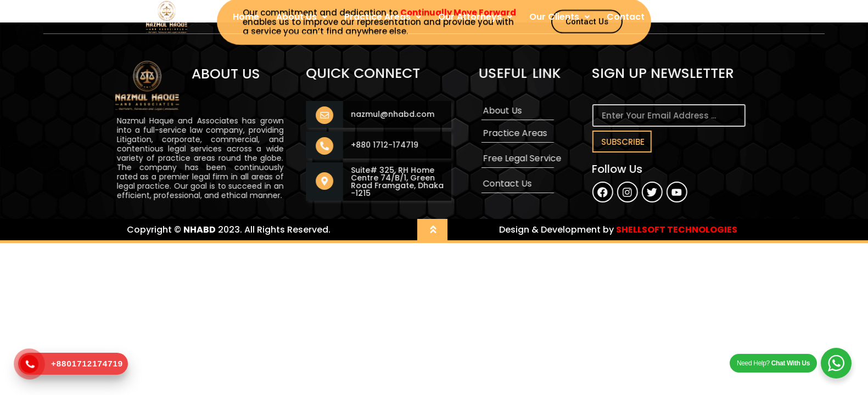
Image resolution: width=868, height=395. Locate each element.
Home (246, 17)
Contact (626, 17)
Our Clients (559, 17)
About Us (302, 17)
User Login (685, 17)
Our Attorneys (475, 17)
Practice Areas (383, 17)
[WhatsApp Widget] (836, 363)
